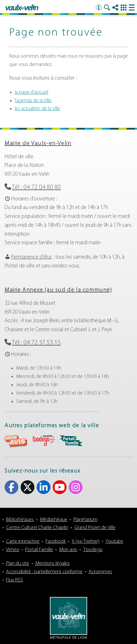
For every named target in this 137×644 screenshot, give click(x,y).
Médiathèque (54, 520)
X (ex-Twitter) (86, 541)
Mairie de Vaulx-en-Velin (38, 144)
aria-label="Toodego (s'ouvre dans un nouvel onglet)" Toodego (44, 441)
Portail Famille (39, 550)
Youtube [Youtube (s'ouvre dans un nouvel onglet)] (60, 487)
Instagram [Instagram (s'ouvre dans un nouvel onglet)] (76, 487)
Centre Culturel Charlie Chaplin (37, 528)
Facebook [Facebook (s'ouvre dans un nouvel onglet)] (11, 487)
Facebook (56, 541)
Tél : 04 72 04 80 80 (36, 187)
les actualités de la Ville (37, 109)
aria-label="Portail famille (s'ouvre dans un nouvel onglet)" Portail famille (71, 441)
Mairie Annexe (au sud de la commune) (58, 290)
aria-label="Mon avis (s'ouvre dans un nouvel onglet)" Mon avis (16, 441)
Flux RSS (14, 580)
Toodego (93, 550)
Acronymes (100, 572)
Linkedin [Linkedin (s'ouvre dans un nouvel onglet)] (44, 487)
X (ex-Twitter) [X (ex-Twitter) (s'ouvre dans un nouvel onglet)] (28, 487)
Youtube (114, 541)
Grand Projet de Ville (95, 528)
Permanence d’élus (32, 257)
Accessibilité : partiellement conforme (44, 572)
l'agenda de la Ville (33, 101)
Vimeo (13, 550)
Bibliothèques (20, 520)
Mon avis (68, 550)
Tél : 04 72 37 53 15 (36, 343)
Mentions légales (52, 564)
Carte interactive (23, 541)
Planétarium (85, 520)
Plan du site (18, 564)
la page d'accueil (31, 92)
